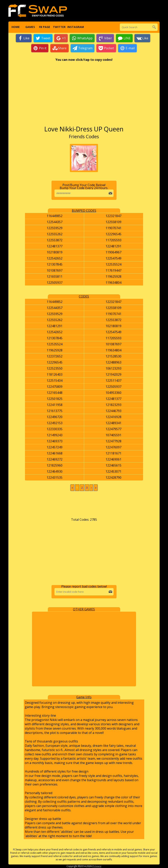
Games (30, 27)
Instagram (74, 27)
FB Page (45, 27)
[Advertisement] (84, 96)
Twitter (59, 27)
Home (16, 27)
